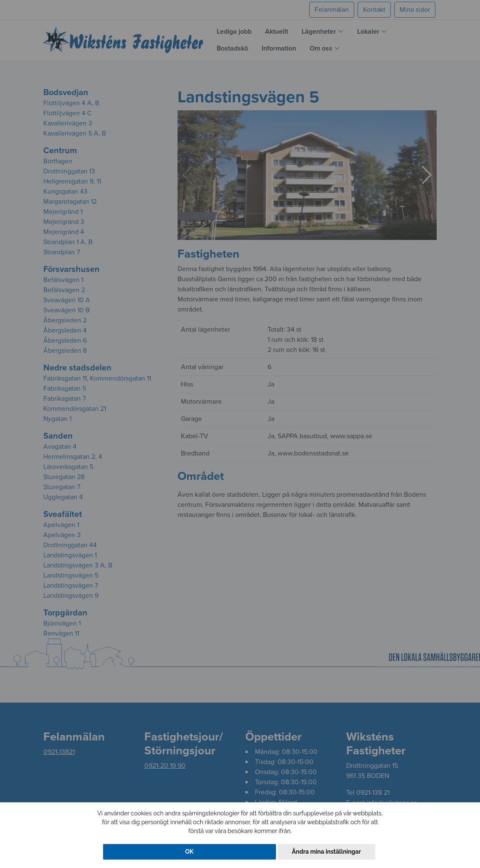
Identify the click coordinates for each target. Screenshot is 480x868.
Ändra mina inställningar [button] (326, 852)
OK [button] (189, 852)
